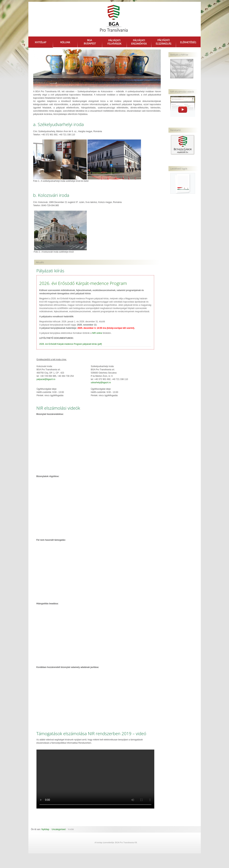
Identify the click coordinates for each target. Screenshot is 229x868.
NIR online (97, 333)
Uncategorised (58, 830)
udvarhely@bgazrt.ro (101, 383)
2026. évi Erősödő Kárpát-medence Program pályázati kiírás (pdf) (71, 344)
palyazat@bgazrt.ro (46, 379)
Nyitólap (45, 830)
